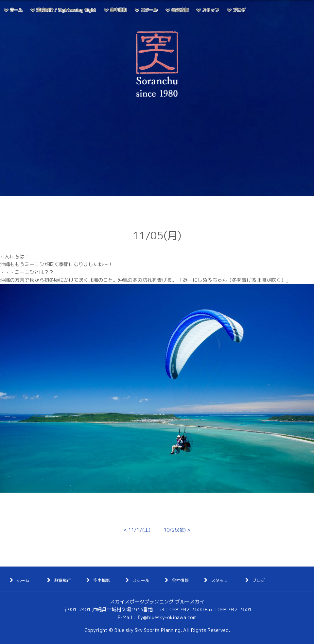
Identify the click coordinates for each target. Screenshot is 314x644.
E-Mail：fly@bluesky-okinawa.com (157, 617)
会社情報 (180, 10)
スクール (149, 10)
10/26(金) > (177, 530)
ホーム (16, 10)
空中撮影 (118, 10)
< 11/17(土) (137, 530)
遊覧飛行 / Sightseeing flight (66, 10)
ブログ (239, 10)
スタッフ (211, 10)
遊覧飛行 (62, 580)
